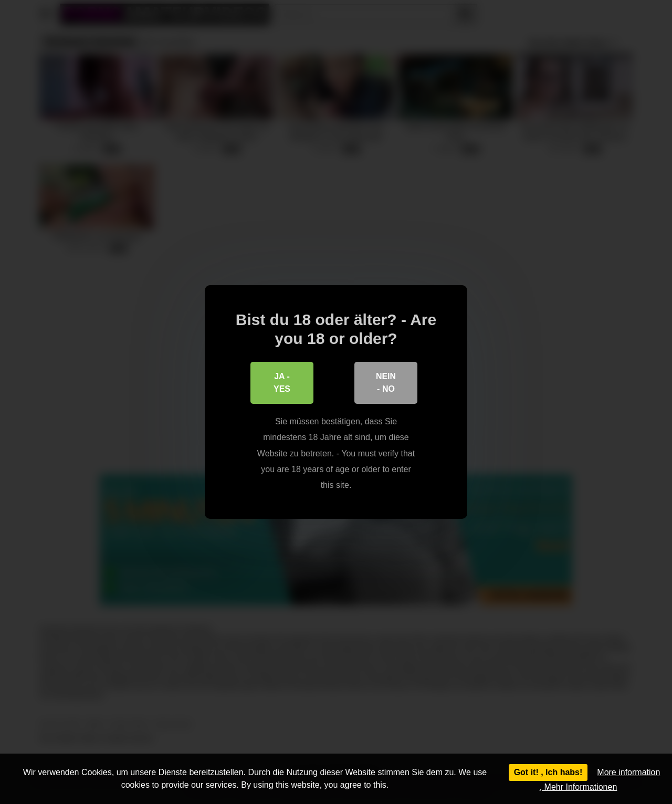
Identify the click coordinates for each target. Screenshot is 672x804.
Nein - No (386, 383)
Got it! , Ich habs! (548, 772)
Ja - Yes (282, 383)
